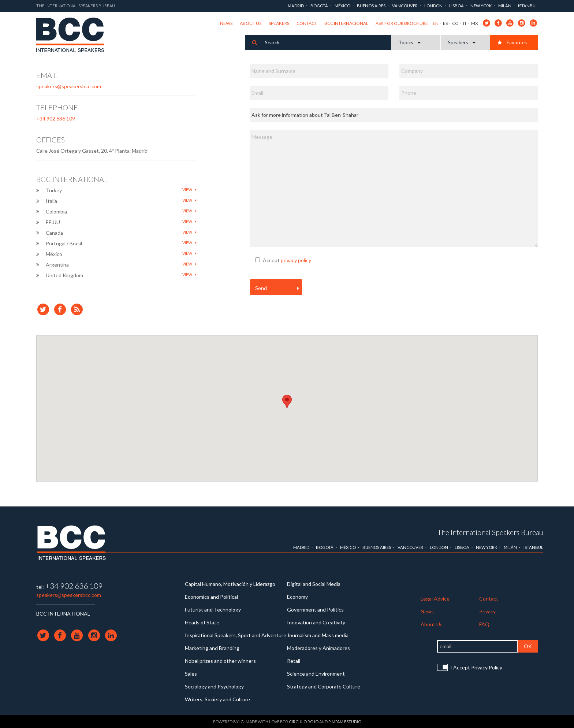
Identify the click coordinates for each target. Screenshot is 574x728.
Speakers (279, 23)
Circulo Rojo (304, 722)
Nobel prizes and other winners (220, 661)
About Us (251, 23)
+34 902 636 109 (56, 118)
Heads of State (202, 622)
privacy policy (296, 260)
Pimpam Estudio (345, 722)
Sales (191, 674)
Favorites (512, 42)
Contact (307, 23)
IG (242, 722)
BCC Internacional (346, 23)
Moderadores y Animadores (318, 648)
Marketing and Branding (212, 648)
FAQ (484, 624)
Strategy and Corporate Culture (324, 686)
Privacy (487, 611)
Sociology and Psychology (214, 686)
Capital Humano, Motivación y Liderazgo (230, 584)
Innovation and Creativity (316, 622)
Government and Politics (315, 610)
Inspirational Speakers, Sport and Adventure (236, 635)
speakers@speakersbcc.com (69, 86)
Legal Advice (435, 599)
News (226, 23)
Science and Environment (316, 674)
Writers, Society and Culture (217, 699)
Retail (294, 661)
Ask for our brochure (402, 23)
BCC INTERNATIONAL (63, 614)
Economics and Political (211, 597)
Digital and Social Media (314, 584)
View (189, 190)
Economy (297, 597)
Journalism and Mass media (318, 635)
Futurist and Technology (213, 610)
